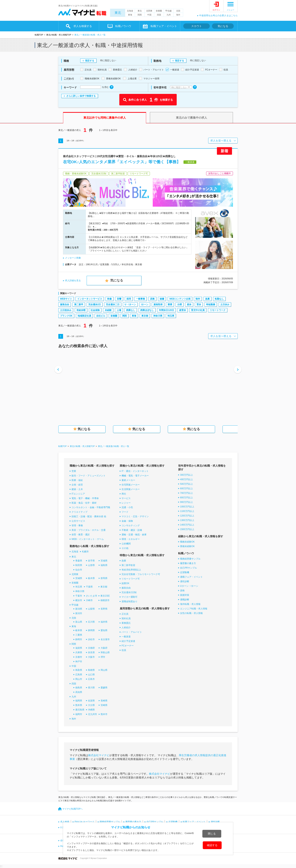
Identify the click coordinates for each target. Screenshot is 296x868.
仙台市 (79, 570)
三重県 (79, 635)
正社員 (125, 614)
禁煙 (170, 305)
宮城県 (104, 561)
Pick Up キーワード (84, 822)
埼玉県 (171, 316)
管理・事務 (77, 526)
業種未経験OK (187, 546)
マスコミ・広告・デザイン (135, 516)
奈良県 (91, 652)
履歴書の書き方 (188, 563)
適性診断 (185, 581)
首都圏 (159, 11)
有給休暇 (81, 310)
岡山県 (104, 670)
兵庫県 (79, 652)
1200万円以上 (187, 516)
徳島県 (79, 688)
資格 (182, 591)
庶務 (152, 299)
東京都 (145, 316)
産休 (189, 305)
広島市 (91, 679)
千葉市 (79, 596)
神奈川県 (158, 316)
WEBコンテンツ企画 (180, 299)
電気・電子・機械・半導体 (85, 498)
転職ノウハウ (123, 26)
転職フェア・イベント (164, 26)
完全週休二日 (113, 305)
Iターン (145, 305)
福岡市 (79, 714)
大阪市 (91, 657)
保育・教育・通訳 (81, 535)
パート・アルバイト (132, 632)
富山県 (79, 622)
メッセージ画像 (73, 258)
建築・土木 (77, 489)
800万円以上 (187, 498)
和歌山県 (105, 652)
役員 (124, 650)
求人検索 (65, 822)
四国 (159, 15)
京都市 (79, 657)
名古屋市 (105, 639)
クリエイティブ (79, 512)
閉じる (212, 834)
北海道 (130, 11)
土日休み (225, 305)
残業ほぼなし (147, 310)
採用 (129, 299)
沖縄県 (91, 710)
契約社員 (126, 618)
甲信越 (168, 11)
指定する (90, 61)
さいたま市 (92, 596)
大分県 (91, 705)
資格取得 (158, 305)
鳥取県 (79, 670)
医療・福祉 (77, 480)
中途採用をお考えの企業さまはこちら (218, 15)
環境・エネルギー (131, 539)
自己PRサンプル (188, 568)
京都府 (91, 648)
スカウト (197, 26)
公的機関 (126, 544)
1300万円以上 (187, 520)
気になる (223, 26)
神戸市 (79, 662)
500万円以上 (187, 484)
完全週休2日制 (129, 592)
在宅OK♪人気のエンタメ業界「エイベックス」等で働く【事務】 (122, 162)
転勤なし (219, 299)
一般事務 (140, 299)
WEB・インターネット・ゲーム (88, 539)
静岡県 (91, 630)
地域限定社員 (84, 316)
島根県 (91, 670)
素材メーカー (128, 480)
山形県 (91, 565)
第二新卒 (79, 305)
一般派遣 (126, 637)
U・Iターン (130, 305)
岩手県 (91, 561)
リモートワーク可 (131, 579)
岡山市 (79, 679)
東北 (118, 13)
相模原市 (105, 600)
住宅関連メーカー (131, 485)
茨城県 (79, 578)
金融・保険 (127, 521)
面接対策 (185, 595)
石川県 (91, 622)
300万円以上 (187, 475)
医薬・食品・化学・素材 (84, 503)
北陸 (178, 11)
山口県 (91, 675)
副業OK (125, 583)
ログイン (216, 10)
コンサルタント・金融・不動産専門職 (91, 507)
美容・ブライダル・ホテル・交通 (89, 530)
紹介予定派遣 (128, 641)
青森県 (79, 561)
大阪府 (104, 648)
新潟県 (79, 609)
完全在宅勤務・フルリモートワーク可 (141, 574)
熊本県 (79, 705)
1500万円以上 (187, 529)
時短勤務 (211, 305)
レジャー (126, 503)
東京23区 (105, 596)
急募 (207, 299)
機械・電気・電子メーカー (135, 476)
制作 (198, 299)
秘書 (162, 299)
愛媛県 (104, 688)
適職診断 (185, 600)
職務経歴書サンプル (190, 559)
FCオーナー (128, 646)
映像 (109, 299)
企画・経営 (77, 485)
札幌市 (85, 552)
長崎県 (104, 701)
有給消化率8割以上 (131, 570)
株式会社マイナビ (99, 755)
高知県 (79, 692)
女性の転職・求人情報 (191, 613)
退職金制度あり (129, 601)
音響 (119, 299)
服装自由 (65, 305)
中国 (149, 15)
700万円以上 (187, 493)
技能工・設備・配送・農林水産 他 (89, 516)
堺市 (103, 657)
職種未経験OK (187, 542)
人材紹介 (126, 628)
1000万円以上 (187, 507)
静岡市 (79, 639)
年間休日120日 (166, 310)
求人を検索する (83, 26)
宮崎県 (104, 705)
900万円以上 (187, 502)
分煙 (180, 305)
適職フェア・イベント (191, 577)
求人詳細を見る (73, 281)
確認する (212, 845)
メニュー (230, 10)
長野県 (104, 609)
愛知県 (104, 630)
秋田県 (79, 565)
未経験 (108, 310)
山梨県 (91, 609)
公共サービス (78, 521)
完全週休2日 (95, 305)
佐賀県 (91, 701)
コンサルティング (131, 526)
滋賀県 (79, 648)
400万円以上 (187, 479)
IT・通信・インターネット (135, 471)
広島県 (79, 675)
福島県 (104, 565)
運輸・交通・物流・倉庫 (134, 535)
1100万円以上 (187, 511)
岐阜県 (79, 630)
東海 (130, 15)
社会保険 (95, 310)
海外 (178, 15)
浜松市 (91, 639)
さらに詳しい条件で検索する (81, 96)
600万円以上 (187, 488)
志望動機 (185, 572)
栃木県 (91, 578)
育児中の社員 (198, 310)
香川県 (91, 688)
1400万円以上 (187, 525)
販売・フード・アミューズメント (89, 476)
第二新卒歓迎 (128, 565)
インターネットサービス (90, 299)
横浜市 (79, 600)
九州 (169, 15)
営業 (74, 471)
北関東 (149, 11)
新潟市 (79, 613)
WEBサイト (66, 299)
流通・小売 (127, 507)
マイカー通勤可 (129, 597)
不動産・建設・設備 (132, 530)
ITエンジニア (78, 494)
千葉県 (89, 587)
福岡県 (79, 701)
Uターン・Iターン (189, 586)
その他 (125, 548)
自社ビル (101, 316)
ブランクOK (66, 316)
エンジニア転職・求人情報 (194, 609)
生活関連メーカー (131, 489)
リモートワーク (218, 310)
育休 (199, 305)
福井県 (104, 622)
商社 (124, 494)
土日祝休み (66, 310)
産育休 (183, 310)
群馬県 (104, 578)
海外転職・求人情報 (190, 604)
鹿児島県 (80, 710)
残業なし (131, 310)
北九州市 (92, 714)
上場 (119, 310)
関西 (140, 15)
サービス (126, 498)
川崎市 (89, 600)
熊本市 (104, 714)
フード (125, 512)
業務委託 (126, 623)
